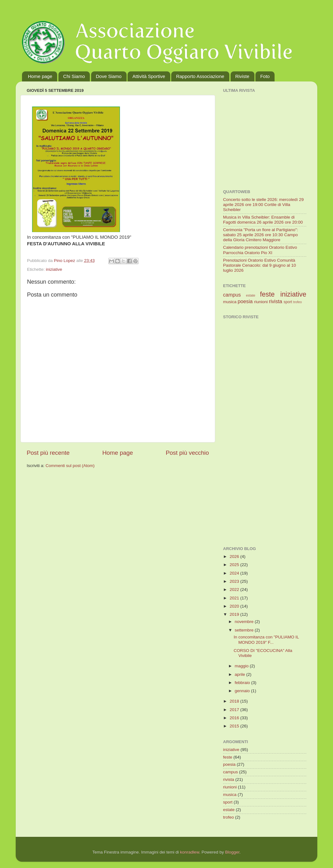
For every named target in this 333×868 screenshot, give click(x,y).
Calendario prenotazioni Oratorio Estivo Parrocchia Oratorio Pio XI (260, 250)
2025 (235, 565)
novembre (245, 622)
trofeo (298, 302)
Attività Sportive (149, 76)
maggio (242, 666)
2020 (235, 606)
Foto (265, 76)
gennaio (243, 691)
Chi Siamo (74, 76)
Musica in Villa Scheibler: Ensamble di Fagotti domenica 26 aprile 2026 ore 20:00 (263, 220)
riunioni (261, 302)
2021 (235, 598)
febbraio (243, 683)
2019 (235, 614)
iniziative (54, 269)
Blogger (232, 852)
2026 (235, 556)
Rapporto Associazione (200, 76)
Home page (40, 76)
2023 (235, 581)
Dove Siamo (109, 76)
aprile (240, 674)
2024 (235, 573)
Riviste (242, 76)
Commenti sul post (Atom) (70, 466)
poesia (245, 301)
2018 (235, 701)
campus (232, 295)
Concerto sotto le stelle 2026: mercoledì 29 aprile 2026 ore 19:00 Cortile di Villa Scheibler (263, 205)
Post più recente (48, 453)
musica (230, 302)
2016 (235, 718)
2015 (235, 726)
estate (251, 295)
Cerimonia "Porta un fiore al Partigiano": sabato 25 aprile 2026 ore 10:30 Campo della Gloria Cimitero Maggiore (260, 235)
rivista (276, 301)
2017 (235, 710)
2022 (235, 590)
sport (288, 302)
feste (267, 294)
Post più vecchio (187, 453)
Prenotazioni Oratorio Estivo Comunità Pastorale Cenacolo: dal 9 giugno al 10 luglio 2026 (259, 265)
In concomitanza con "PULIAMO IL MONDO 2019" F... (266, 640)
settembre (245, 630)
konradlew (190, 852)
